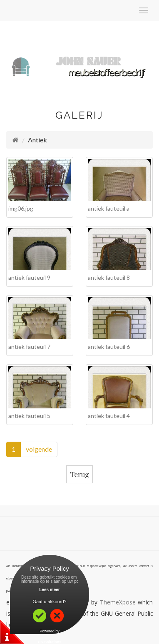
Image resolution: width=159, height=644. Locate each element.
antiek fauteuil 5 (29, 416)
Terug (80, 474)
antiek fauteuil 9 (29, 277)
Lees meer (49, 590)
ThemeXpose (118, 602)
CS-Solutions (50, 642)
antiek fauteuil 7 (29, 347)
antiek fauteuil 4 (109, 416)
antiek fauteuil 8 (109, 277)
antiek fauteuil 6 (109, 347)
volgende (39, 449)
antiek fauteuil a (109, 208)
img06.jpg (21, 208)
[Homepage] (16, 140)
